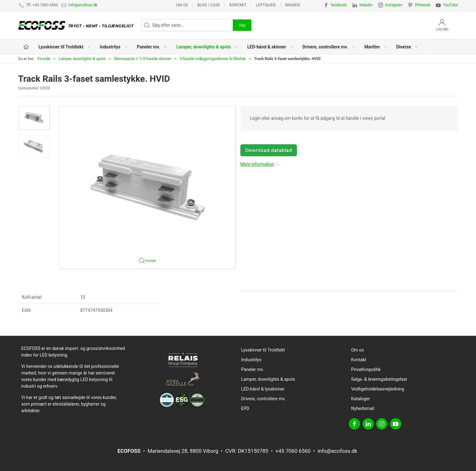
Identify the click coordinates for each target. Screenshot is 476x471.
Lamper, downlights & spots (82, 59)
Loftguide (266, 5)
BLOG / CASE (209, 5)
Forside (44, 59)
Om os (182, 5)
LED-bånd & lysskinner (263, 389)
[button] (34, 118)
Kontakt (238, 5)
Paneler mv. (253, 369)
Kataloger (361, 399)
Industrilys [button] (114, 47)
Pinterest (423, 5)
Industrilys (251, 360)
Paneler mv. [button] (153, 47)
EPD (245, 408)
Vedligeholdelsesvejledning (378, 389)
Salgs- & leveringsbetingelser (379, 379)
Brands (293, 5)
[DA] (77, 25)
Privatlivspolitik (366, 369)
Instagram (394, 5)
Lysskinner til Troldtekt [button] (65, 47)
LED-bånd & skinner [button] (271, 47)
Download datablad (269, 150)
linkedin (366, 5)
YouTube (451, 5)
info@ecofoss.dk (83, 5)
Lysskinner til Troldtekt (263, 350)
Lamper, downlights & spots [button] (207, 47)
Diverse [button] (408, 47)
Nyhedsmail (363, 408)
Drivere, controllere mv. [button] (329, 47)
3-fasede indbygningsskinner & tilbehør (213, 59)
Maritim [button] (376, 47)
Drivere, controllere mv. (264, 399)
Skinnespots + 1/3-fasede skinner (143, 59)
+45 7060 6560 (293, 451)
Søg (242, 25)
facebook (339, 5)
